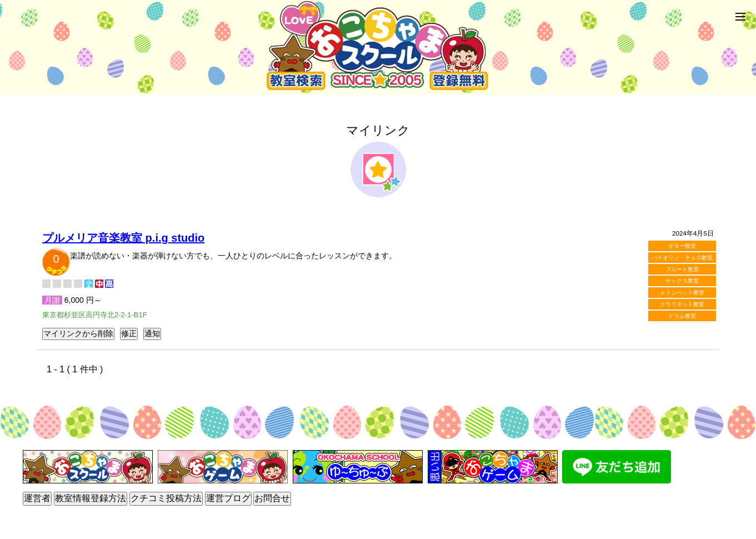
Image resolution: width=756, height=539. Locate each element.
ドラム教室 (682, 316)
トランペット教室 (682, 293)
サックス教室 (682, 281)
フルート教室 (682, 269)
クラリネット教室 (682, 304)
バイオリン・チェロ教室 (682, 258)
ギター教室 (682, 246)
